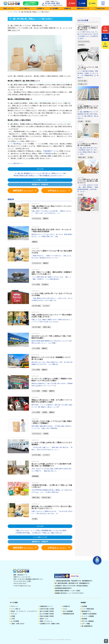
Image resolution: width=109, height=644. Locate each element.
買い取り (88, 121)
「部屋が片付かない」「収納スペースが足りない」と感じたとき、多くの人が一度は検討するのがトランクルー (52, 257)
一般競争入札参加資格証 (89, 614)
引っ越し (35, 519)
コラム (65, 609)
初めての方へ (100, 9)
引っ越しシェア (83, 84)
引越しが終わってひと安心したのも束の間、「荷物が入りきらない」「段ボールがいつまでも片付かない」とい (51, 212)
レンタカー (46, 306)
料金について (7, 8)
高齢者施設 (35, 476)
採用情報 (84, 619)
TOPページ (14, 606)
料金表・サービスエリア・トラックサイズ (24, 611)
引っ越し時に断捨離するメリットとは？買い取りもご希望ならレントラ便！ (40, 173)
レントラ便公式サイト (15, 163)
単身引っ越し (47, 327)
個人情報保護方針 (87, 626)
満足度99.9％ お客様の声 (40, 184)
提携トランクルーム (46, 621)
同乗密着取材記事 (68, 614)
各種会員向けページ (83, 8)
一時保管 (44, 391)
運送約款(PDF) (86, 611)
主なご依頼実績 (68, 611)
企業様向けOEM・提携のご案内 (50, 624)
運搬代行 (46, 218)
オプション (14, 614)
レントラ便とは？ (25, 8)
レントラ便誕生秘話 (88, 609)
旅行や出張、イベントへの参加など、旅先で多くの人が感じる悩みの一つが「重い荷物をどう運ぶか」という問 (52, 406)
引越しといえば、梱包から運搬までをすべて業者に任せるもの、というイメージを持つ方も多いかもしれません (52, 321)
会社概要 (84, 606)
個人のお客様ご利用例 (47, 611)
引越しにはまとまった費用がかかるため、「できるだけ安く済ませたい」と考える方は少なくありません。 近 (52, 512)
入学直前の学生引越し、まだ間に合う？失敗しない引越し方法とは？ (40, 533)
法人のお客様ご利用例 (47, 614)
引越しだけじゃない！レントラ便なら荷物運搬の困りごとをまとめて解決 (40, 531)
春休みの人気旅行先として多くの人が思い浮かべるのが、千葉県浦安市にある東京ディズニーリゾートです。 (52, 385)
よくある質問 (54, 8)
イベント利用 (36, 284)
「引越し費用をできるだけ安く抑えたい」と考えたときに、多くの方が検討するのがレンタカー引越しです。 (52, 299)
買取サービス (44, 619)
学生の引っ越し (46, 497)
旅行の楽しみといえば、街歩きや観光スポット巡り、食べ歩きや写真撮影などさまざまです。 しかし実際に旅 (52, 363)
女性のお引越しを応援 (47, 609)
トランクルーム (37, 218)
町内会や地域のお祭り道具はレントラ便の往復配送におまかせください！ (40, 176)
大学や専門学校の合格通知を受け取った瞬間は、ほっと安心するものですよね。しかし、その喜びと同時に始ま (52, 491)
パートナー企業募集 (88, 616)
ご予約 (13, 619)
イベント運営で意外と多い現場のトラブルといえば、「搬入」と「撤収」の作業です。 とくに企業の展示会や (51, 278)
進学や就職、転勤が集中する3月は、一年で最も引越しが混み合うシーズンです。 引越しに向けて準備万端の (52, 427)
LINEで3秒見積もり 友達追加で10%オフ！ (31, 3)
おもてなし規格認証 (88, 621)
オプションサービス (84, 42)
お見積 (13, 616)
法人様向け (45, 284)
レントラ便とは (15, 609)
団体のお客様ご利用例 (47, 616)
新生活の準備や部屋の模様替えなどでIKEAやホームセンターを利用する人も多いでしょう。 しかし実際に (52, 342)
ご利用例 (39, 8)
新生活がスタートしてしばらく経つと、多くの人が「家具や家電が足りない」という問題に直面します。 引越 (52, 235)
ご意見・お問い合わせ (18, 624)
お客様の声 (67, 8)
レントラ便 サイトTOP (40, 180)
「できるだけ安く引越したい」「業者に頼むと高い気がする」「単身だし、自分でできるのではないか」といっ (52, 448)
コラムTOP (40, 169)
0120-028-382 (52, 3)
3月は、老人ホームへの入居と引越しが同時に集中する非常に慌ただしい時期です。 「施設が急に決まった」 (52, 470)
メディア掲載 (86, 624)
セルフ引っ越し (37, 306)
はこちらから (23, 191)
